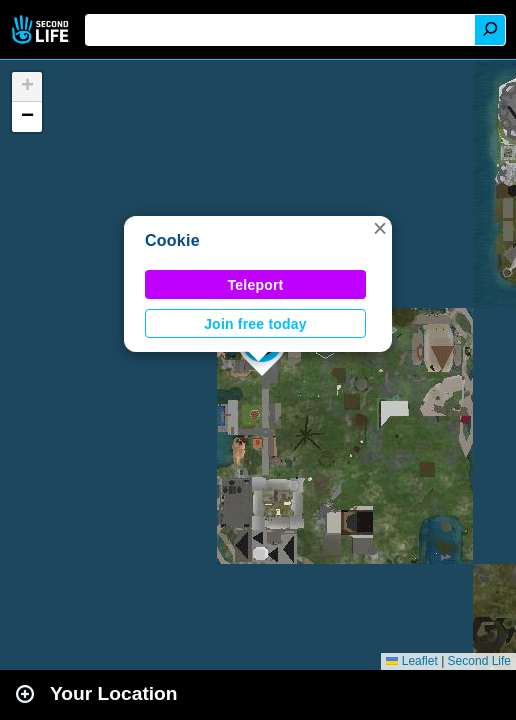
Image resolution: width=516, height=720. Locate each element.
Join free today (255, 324)
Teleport (256, 285)
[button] (380, 228)
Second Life (42, 29)
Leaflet (411, 661)
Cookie (172, 240)
